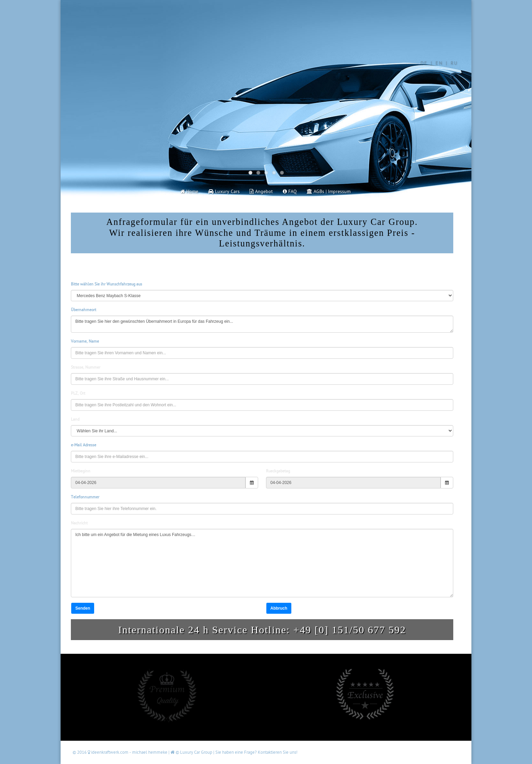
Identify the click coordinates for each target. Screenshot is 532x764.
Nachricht (79, 523)
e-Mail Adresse (84, 445)
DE (424, 63)
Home (189, 192)
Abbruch (279, 608)
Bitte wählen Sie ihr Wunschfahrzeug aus (106, 284)
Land (75, 419)
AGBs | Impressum (329, 192)
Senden (83, 608)
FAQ (290, 192)
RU (454, 63)
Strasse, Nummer (86, 367)
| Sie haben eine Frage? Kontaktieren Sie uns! (255, 752)
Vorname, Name (85, 341)
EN (439, 63)
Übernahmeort (84, 310)
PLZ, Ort (78, 393)
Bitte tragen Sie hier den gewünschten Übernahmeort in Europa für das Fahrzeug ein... (262, 324)
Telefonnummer (85, 497)
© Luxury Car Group (192, 752)
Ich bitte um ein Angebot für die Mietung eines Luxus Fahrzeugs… (262, 563)
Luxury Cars (224, 192)
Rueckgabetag (278, 471)
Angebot (261, 192)
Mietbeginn (81, 471)
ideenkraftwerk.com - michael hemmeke (128, 752)
